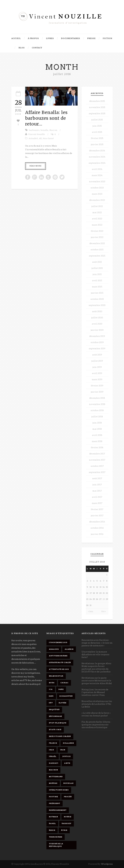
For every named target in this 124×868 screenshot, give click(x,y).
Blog (22, 48)
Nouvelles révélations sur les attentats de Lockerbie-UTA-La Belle (97, 704)
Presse (91, 38)
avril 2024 (97, 169)
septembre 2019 (97, 349)
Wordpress (107, 864)
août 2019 (97, 355)
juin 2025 (97, 126)
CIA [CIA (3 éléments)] (51, 689)
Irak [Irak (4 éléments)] (51, 750)
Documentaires (71, 38)
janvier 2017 (97, 516)
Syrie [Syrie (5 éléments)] (64, 830)
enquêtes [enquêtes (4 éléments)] (54, 710)
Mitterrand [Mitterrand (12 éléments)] (56, 777)
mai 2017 (97, 491)
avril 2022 (97, 219)
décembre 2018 (97, 398)
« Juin (91, 611)
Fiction (107, 38)
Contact (37, 48)
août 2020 (97, 311)
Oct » (104, 611)
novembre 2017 (97, 460)
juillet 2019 (97, 361)
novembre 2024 (97, 157)
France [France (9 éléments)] (53, 743)
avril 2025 (97, 132)
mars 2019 (97, 380)
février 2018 (97, 448)
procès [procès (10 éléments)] (68, 797)
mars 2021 (97, 287)
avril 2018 (97, 435)
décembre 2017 (97, 454)
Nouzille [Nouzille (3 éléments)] (68, 783)
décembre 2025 (97, 101)
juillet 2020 (97, 318)
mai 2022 (97, 212)
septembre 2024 (97, 163)
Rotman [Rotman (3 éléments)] (53, 817)
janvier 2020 (97, 330)
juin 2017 (97, 485)
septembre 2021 (97, 256)
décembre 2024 (97, 151)
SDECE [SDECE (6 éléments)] (52, 830)
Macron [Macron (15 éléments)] (53, 770)
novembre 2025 (97, 107)
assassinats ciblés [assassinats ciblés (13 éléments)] (60, 663)
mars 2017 (97, 503)
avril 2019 (97, 373)
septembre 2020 (97, 305)
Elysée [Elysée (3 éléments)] (62, 703)
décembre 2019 (97, 336)
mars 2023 (97, 194)
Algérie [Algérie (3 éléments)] (69, 649)
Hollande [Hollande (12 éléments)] (68, 743)
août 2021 (97, 262)
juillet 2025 (97, 120)
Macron (53, 130)
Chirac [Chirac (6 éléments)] (64, 683)
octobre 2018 (97, 410)
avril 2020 (97, 324)
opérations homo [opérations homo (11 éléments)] (59, 790)
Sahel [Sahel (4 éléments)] (52, 823)
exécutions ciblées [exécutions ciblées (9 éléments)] (60, 736)
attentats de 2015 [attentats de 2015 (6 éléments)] (59, 669)
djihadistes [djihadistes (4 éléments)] (66, 696)
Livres (50, 38)
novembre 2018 (97, 404)
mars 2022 (97, 225)
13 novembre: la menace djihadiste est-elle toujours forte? (95, 655)
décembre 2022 (97, 200)
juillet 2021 (97, 268)
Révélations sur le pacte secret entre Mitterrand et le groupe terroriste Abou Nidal (97, 681)
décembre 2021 (97, 243)
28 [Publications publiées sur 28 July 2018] (104, 599)
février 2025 (97, 138)
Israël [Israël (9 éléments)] (53, 756)
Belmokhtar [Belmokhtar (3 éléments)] (56, 676)
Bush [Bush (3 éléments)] (52, 683)
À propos (33, 38)
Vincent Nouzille (37, 134)
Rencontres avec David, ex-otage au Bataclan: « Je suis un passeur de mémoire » (97, 643)
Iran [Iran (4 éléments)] (63, 750)
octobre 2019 (97, 342)
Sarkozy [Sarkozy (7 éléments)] (67, 823)
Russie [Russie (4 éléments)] (68, 817)
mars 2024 (97, 175)
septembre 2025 (97, 114)
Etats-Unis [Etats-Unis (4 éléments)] (55, 730)
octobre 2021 (97, 250)
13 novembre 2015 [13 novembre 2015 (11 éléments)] (58, 642)
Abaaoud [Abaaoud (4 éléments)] (54, 649)
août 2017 (97, 478)
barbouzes (34, 130)
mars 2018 (97, 441)
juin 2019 (97, 367)
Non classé (48, 138)
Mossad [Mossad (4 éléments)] (53, 783)
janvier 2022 (97, 237)
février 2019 (97, 386)
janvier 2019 (97, 392)
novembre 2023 (97, 182)
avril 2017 (97, 497)
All (40, 138)
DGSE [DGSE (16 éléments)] (61, 689)
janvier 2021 (97, 293)
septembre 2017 (97, 472)
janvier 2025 (97, 144)
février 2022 (97, 231)
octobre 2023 (97, 188)
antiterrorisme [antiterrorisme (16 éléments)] (58, 656)
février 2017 (97, 509)
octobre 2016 (97, 528)
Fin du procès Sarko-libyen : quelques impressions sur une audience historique (96, 725)
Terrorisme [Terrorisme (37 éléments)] (56, 837)
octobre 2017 (97, 466)
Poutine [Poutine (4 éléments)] (53, 797)
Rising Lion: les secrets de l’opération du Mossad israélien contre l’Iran (95, 692)
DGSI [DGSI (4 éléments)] (51, 696)
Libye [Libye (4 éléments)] (67, 763)
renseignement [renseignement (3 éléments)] (58, 810)
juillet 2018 (97, 417)
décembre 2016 (97, 522)
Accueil (16, 38)
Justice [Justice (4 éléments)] (66, 756)
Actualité (33, 138)
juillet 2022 (97, 206)
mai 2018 (97, 429)
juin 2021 (97, 274)
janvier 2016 (97, 534)
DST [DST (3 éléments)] (51, 703)
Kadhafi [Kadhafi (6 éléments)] (54, 763)
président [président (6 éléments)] (55, 803)
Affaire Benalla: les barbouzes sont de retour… (46, 118)
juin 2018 (97, 423)
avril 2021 (97, 281)
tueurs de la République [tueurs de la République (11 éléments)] (56, 845)
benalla (44, 130)
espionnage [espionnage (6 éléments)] (55, 716)
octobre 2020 (97, 299)
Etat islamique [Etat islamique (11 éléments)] (58, 723)
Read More (35, 166)
